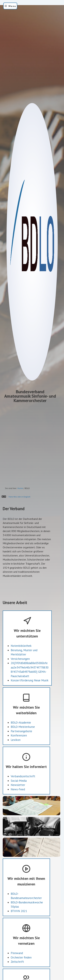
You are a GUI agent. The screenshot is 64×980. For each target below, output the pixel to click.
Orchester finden (21, 974)
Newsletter (18, 802)
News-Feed (18, 806)
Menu (12, 6)
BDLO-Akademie (21, 739)
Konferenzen (19, 752)
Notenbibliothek (21, 662)
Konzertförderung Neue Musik (30, 697)
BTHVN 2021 (19, 927)
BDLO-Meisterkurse (23, 743)
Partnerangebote (21, 748)
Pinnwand (17, 970)
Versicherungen (20, 675)
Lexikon (16, 756)
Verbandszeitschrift (23, 793)
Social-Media (19, 797)
